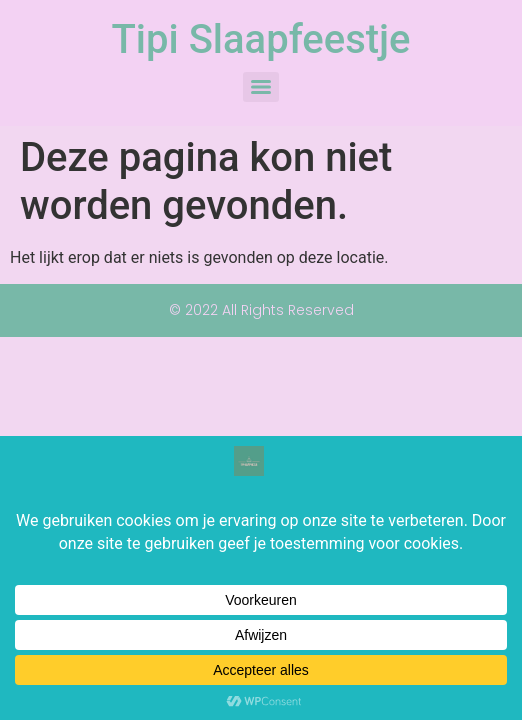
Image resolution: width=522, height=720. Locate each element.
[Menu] (261, 87)
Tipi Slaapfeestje (260, 39)
